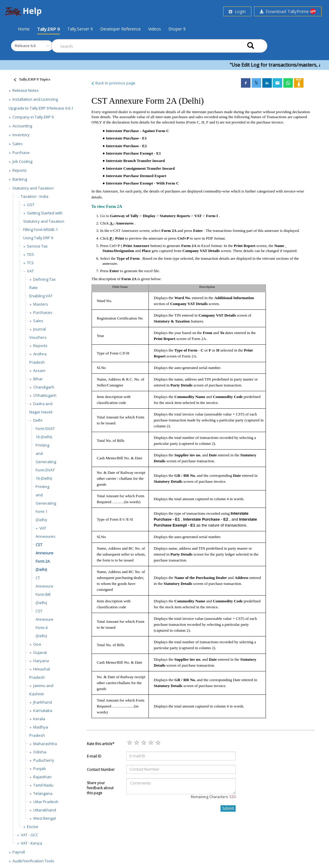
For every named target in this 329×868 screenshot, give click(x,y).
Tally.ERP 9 (48, 29)
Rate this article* (101, 744)
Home (24, 29)
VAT (30, 271)
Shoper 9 (177, 29)
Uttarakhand (45, 810)
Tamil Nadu (43, 785)
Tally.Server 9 (80, 29)
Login (237, 11)
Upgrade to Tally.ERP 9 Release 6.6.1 (41, 108)
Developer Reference (120, 29)
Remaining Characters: (213, 797)
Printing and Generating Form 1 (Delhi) (46, 503)
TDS (31, 254)
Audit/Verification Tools (33, 861)
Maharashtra (45, 744)
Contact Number (101, 770)
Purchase (21, 153)
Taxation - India (35, 196)
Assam (39, 370)
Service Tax (37, 246)
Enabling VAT (41, 296)
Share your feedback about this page (100, 788)
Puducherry (44, 760)
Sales (17, 144)
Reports (20, 170)
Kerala (39, 719)
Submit (228, 808)
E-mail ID (94, 756)
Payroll (19, 852)
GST (31, 205)
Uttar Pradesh (46, 802)
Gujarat (40, 652)
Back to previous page (113, 83)
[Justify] (30, 80)
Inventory (21, 135)
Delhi (38, 420)
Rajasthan (42, 777)
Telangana (43, 793)
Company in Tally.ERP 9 (33, 117)
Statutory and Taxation (33, 188)
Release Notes (26, 90)
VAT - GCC (29, 835)
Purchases (43, 312)
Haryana (41, 661)
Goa (37, 644)
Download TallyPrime (288, 11)
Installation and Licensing (35, 99)
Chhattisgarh (45, 395)
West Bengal (44, 818)
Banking (20, 179)
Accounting (22, 126)
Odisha (40, 752)
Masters (41, 304)
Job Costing (22, 161)
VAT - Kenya (31, 843)
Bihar (38, 379)
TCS (30, 263)
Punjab (40, 768)
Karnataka (43, 710)
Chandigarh (44, 387)
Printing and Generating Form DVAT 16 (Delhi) (46, 462)
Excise (33, 827)
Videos (155, 29)
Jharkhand (43, 702)
